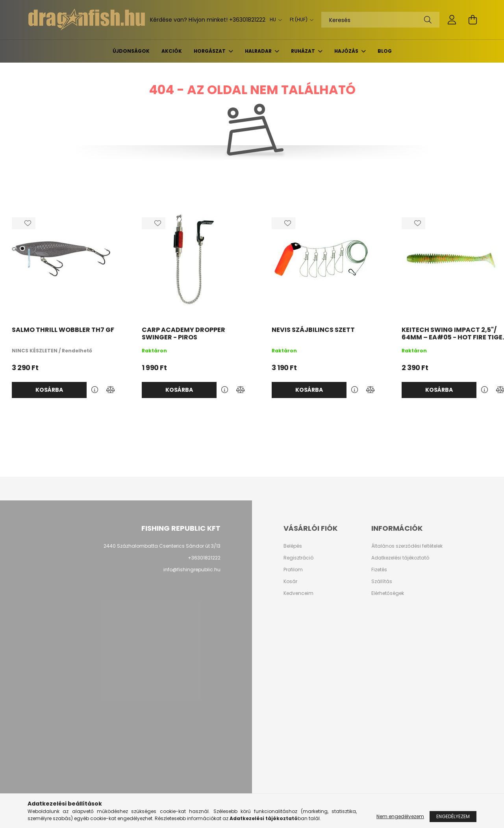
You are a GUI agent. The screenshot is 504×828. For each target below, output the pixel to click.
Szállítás (382, 582)
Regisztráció (298, 558)
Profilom (293, 570)
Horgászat (210, 51)
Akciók (172, 51)
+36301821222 (247, 20)
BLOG (385, 51)
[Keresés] (380, 20)
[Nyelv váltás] (274, 20)
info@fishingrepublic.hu (192, 570)
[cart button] (472, 20)
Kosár (290, 582)
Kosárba (49, 390)
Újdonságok (131, 51)
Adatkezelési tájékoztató (400, 558)
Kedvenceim (298, 593)
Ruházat (304, 51)
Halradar (259, 51)
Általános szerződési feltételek (407, 546)
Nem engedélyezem (400, 816)
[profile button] (452, 20)
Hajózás (347, 51)
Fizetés (379, 570)
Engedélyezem (453, 816)
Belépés (293, 546)
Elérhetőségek (388, 593)
